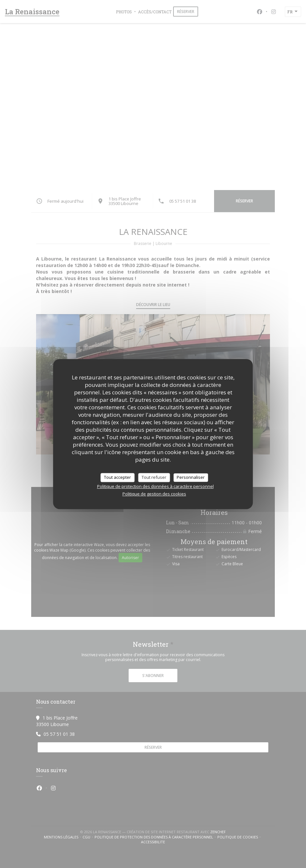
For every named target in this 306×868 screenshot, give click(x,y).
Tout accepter (117, 477)
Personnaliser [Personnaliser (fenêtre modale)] (191, 477)
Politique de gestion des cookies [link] (154, 494)
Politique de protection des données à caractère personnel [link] (155, 486)
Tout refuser (154, 477)
